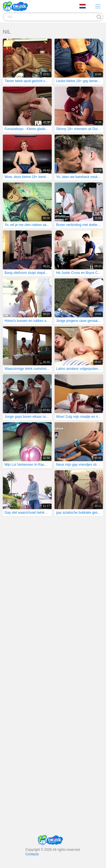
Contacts (32, 854)
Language (83, 6)
